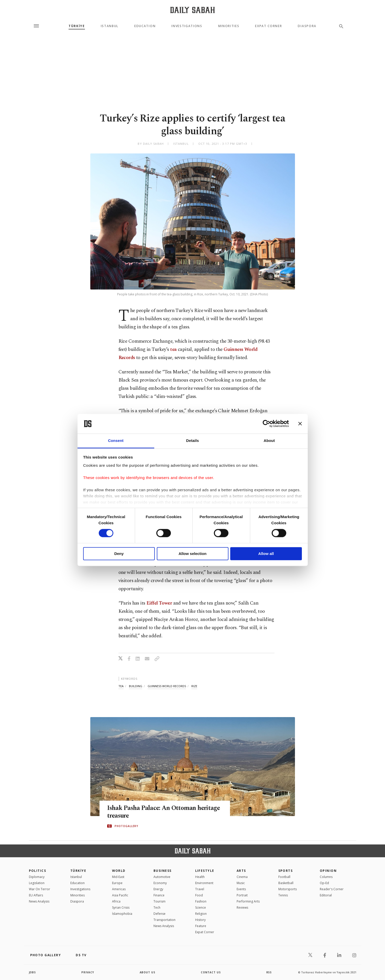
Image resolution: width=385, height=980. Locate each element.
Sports (286, 871)
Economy (160, 883)
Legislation (37, 883)
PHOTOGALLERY (126, 826)
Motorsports (288, 889)
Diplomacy (37, 877)
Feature (201, 926)
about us (148, 972)
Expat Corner (268, 26)
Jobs (33, 972)
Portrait (242, 895)
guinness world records (167, 686)
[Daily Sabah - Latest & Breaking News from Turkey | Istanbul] (192, 10)
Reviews (242, 907)
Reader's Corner (332, 889)
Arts (241, 871)
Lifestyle (205, 871)
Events (241, 889)
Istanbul (110, 26)
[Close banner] (300, 424)
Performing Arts (248, 901)
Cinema (242, 877)
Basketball (286, 883)
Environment (204, 883)
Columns (326, 877)
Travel (200, 889)
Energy (158, 889)
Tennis (283, 895)
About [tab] (269, 441)
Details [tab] (193, 441)
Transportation (164, 920)
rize (194, 686)
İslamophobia (122, 914)
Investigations (187, 26)
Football (284, 877)
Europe (117, 883)
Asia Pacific (120, 895)
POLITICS (38, 871)
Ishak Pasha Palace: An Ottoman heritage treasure (165, 812)
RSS (269, 972)
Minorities (229, 26)
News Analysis (39, 901)
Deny (119, 554)
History (200, 920)
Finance (159, 895)
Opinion (328, 871)
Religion (201, 914)
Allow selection (192, 554)
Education (145, 26)
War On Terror (40, 889)
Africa (116, 901)
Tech (157, 907)
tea (173, 349)
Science (201, 907)
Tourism (159, 901)
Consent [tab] (116, 441)
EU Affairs (36, 895)
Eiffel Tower (159, 603)
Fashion (201, 901)
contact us (211, 972)
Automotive (162, 877)
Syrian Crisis (121, 907)
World (119, 871)
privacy (88, 972)
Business (163, 871)
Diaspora (307, 26)
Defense (159, 914)
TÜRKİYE (77, 26)
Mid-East (118, 877)
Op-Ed (324, 883)
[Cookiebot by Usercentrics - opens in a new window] (266, 424)
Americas (119, 889)
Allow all (266, 554)
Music (241, 883)
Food (199, 895)
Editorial (326, 895)
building (136, 686)
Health (200, 877)
